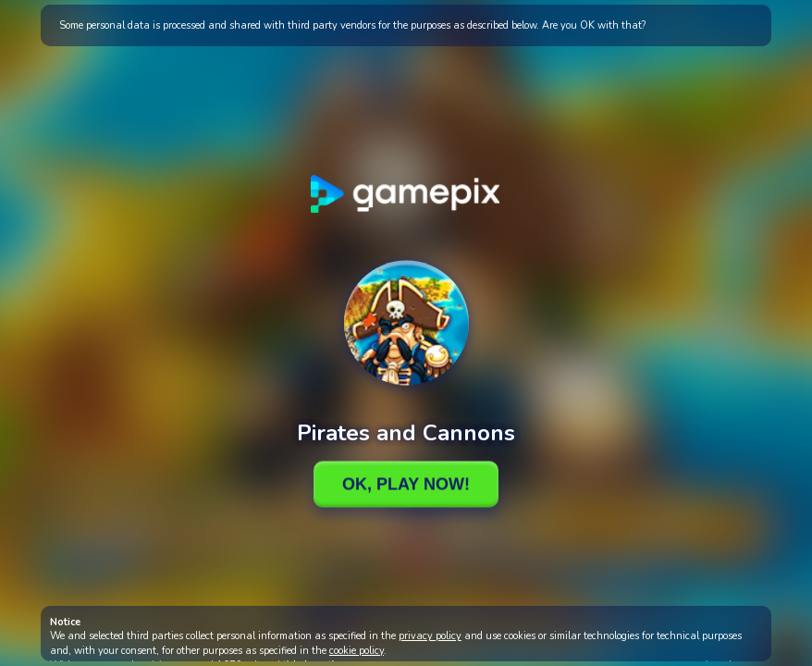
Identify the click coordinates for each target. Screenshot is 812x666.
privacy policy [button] (430, 636)
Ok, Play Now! (406, 484)
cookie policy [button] (357, 651)
